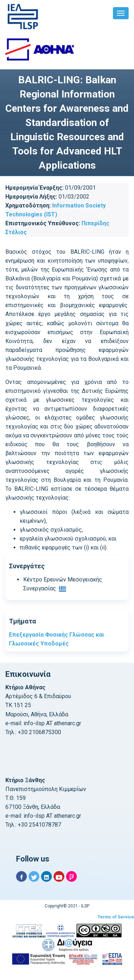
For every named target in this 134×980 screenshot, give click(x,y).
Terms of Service (116, 917)
